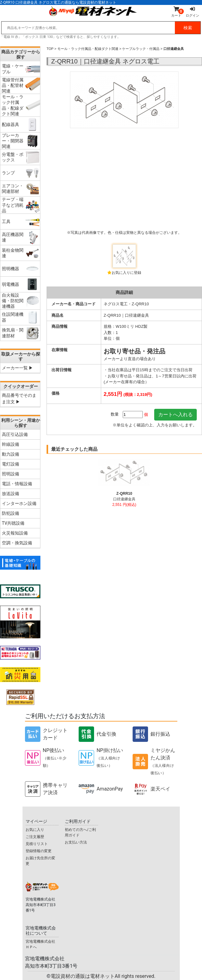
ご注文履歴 (35, 837)
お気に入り (35, 830)
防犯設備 (10, 513)
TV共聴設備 (13, 523)
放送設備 (10, 494)
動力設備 (10, 454)
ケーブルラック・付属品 (141, 49)
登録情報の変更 (39, 851)
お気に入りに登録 (126, 273)
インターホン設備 (19, 503)
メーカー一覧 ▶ (17, 368)
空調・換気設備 (17, 543)
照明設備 (10, 474)
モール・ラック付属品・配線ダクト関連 (88, 49)
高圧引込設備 (15, 434)
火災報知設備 (15, 533)
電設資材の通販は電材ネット (103, 976)
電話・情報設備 (17, 484)
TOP (50, 49)
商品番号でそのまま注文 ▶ (19, 399)
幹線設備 (10, 444)
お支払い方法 (76, 842)
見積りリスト (37, 844)
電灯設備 (10, 464)
